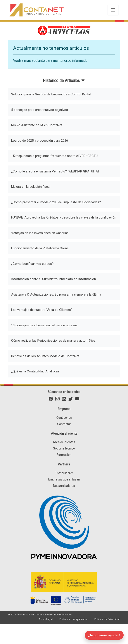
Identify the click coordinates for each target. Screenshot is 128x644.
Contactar (64, 424)
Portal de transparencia (74, 619)
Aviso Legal (46, 619)
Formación (64, 455)
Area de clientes (64, 442)
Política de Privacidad (107, 619)
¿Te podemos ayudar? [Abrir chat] (104, 635)
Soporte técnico (64, 448)
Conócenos (64, 418)
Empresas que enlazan (64, 479)
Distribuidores (64, 473)
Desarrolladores (64, 486)
